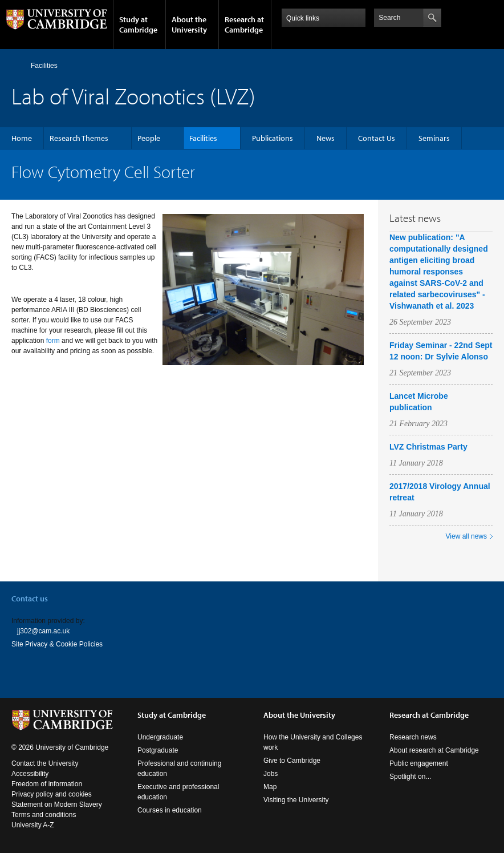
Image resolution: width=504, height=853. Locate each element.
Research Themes (79, 138)
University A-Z (33, 825)
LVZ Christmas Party (428, 447)
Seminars (434, 138)
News (326, 138)
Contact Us (377, 138)
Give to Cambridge (292, 761)
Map (270, 787)
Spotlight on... (410, 777)
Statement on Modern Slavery (57, 805)
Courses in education (170, 810)
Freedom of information (47, 784)
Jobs (271, 774)
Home (16, 65)
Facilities (44, 66)
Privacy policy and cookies (52, 794)
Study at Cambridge (138, 25)
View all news (466, 536)
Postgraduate (158, 750)
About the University (189, 25)
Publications (273, 138)
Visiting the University (296, 800)
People (149, 138)
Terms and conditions (44, 815)
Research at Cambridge (244, 25)
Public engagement (419, 763)
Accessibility (30, 774)
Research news (413, 737)
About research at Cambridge (434, 750)
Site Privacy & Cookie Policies (57, 644)
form (53, 341)
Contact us (30, 599)
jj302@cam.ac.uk (43, 631)
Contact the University (45, 763)
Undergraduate (160, 737)
